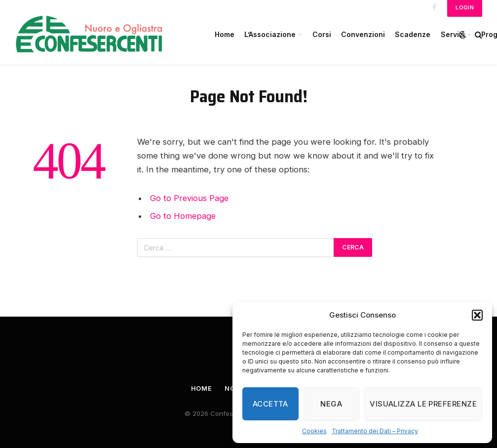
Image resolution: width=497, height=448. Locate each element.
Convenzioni (363, 34)
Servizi (453, 34)
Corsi (322, 34)
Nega (331, 404)
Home (225, 34)
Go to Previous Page (190, 198)
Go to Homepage (183, 216)
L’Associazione (270, 34)
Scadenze (413, 34)
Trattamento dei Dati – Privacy (375, 431)
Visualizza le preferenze (423, 404)
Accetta (270, 404)
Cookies (314, 431)
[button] (477, 315)
